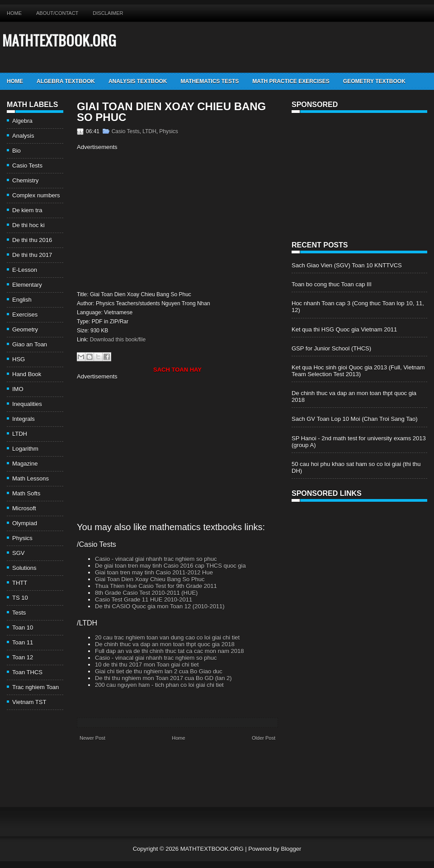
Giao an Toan (30, 344)
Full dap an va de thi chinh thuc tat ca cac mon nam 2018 (170, 651)
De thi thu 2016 (32, 240)
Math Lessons (31, 478)
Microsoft (24, 508)
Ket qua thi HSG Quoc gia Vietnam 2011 (344, 329)
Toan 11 (23, 642)
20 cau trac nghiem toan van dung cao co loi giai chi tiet (167, 637)
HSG (19, 359)
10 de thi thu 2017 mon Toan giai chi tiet (147, 665)
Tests (19, 613)
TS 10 (20, 598)
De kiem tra (27, 210)
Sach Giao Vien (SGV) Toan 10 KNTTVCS (347, 265)
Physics (22, 538)
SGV (18, 553)
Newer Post (92, 738)
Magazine (25, 464)
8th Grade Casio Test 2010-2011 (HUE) (146, 593)
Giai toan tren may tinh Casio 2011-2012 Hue (154, 572)
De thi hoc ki (28, 225)
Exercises (25, 315)
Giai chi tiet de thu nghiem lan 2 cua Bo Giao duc (159, 671)
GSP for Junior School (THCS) (331, 348)
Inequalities (27, 404)
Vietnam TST (29, 702)
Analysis (23, 136)
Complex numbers (36, 195)
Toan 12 (23, 657)
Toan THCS (27, 672)
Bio (17, 151)
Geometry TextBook (374, 81)
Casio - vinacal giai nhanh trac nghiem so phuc (156, 559)
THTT (20, 583)
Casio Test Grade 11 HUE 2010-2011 (144, 600)
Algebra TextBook (66, 81)
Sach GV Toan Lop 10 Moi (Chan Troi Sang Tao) (354, 419)
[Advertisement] (153, 219)
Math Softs (26, 493)
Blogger (291, 849)
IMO (18, 389)
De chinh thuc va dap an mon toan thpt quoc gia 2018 (165, 644)
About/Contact (57, 13)
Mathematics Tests (210, 81)
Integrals (24, 419)
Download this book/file (118, 340)
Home (14, 13)
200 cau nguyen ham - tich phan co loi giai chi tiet (159, 685)
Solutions (24, 568)
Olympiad (25, 523)
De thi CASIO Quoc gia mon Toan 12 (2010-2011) (160, 606)
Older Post (264, 738)
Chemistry (26, 180)
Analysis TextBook (138, 81)
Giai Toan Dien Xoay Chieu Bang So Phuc (171, 112)
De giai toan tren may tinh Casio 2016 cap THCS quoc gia (170, 566)
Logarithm (25, 449)
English (22, 300)
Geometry (25, 329)
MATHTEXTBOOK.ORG (59, 40)
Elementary (27, 285)
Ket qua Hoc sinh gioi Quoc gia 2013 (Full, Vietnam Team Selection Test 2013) (358, 371)
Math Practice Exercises (291, 81)
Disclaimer (108, 13)
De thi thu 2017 (32, 255)
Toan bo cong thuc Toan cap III (332, 284)
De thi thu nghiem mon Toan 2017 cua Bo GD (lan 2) (163, 678)
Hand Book (27, 374)
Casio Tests (27, 166)
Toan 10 (23, 628)
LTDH (20, 434)
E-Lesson (25, 270)
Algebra (22, 121)
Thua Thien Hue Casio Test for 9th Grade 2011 (156, 586)
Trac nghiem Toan (35, 687)
